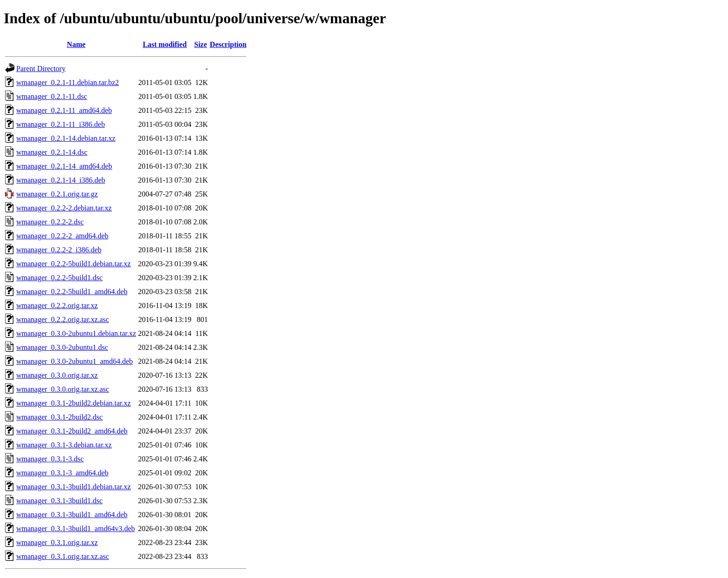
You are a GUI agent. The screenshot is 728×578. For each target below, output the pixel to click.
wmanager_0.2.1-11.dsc (52, 96)
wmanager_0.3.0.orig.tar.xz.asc (63, 389)
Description (228, 44)
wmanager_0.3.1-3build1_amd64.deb (72, 515)
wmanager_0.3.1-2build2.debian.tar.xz (74, 403)
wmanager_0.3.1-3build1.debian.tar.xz (74, 487)
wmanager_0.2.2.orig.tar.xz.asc (63, 319)
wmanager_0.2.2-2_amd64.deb (62, 236)
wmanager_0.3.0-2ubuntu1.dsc (62, 347)
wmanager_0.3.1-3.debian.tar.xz (64, 445)
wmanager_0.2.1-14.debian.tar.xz (66, 138)
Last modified (165, 44)
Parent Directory (41, 69)
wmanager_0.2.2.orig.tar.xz (57, 305)
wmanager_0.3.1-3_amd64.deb (62, 473)
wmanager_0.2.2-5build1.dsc (59, 278)
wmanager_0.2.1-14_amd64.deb (64, 166)
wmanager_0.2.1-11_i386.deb (61, 124)
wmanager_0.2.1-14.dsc (52, 152)
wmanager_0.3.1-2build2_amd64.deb (72, 431)
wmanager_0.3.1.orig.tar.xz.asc (63, 556)
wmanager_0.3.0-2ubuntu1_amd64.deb (75, 361)
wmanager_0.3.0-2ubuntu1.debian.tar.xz (76, 333)
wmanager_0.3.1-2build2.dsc (59, 417)
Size (201, 44)
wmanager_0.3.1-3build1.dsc (59, 501)
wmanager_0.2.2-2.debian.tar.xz (64, 208)
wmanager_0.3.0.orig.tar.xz (57, 375)
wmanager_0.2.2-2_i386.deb (59, 250)
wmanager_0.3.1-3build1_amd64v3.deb (76, 529)
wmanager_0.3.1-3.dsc (50, 459)
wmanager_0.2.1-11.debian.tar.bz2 (68, 82)
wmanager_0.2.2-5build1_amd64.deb (72, 292)
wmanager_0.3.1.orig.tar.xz (57, 542)
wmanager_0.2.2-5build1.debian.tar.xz (74, 264)
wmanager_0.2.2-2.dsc (50, 222)
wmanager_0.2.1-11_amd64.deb (64, 110)
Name (76, 44)
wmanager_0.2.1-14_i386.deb (61, 180)
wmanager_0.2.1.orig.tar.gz (57, 194)
